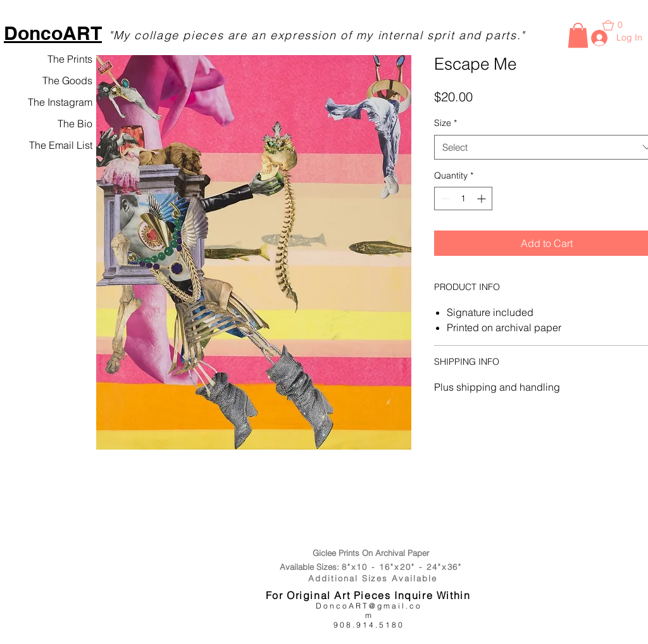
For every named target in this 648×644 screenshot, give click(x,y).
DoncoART (53, 33)
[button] (578, 35)
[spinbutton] (463, 199)
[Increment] (483, 199)
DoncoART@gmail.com (369, 610)
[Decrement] (444, 199)
